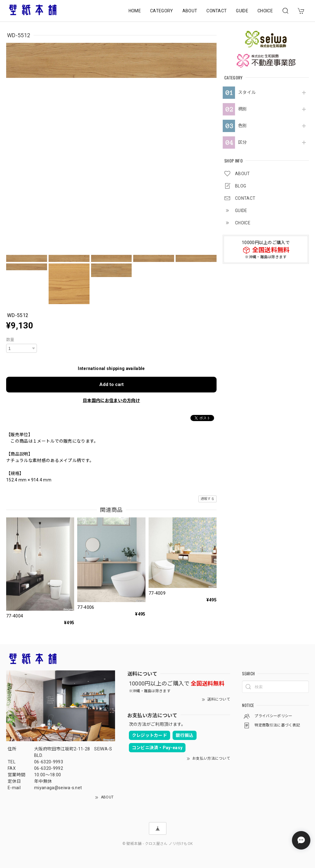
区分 (243, 142)
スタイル (247, 92)
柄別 (243, 109)
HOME (135, 11)
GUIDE (242, 11)
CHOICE (265, 11)
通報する (207, 499)
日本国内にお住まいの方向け (111, 400)
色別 (243, 126)
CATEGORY (162, 11)
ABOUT (190, 11)
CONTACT (217, 11)
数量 (10, 340)
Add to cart (112, 384)
